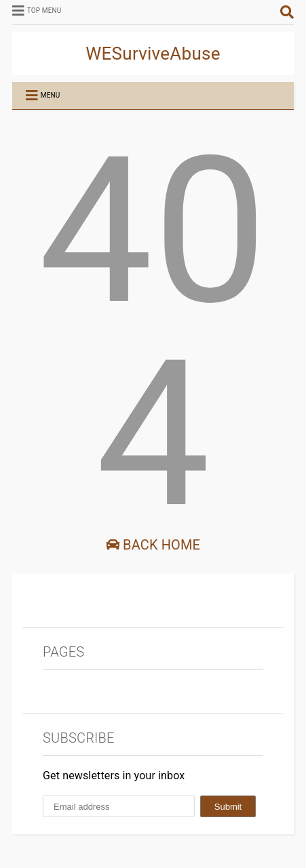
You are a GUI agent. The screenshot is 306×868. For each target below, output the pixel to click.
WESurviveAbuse (153, 54)
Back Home (153, 545)
